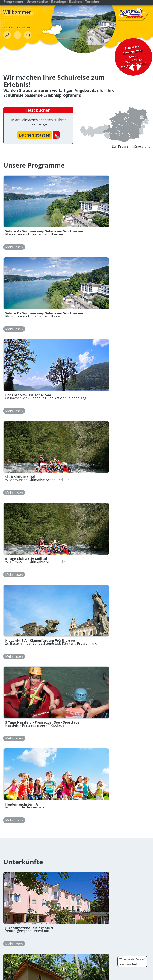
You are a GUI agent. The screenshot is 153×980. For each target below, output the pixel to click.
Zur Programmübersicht (130, 149)
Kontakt (26, 32)
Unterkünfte (37, 5)
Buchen (76, 5)
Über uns (9, 32)
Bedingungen (118, 976)
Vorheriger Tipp (127, 61)
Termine (93, 5)
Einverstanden (128, 964)
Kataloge (59, 5)
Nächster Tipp (138, 59)
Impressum (133, 976)
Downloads (35, 976)
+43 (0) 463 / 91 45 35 (35, 906)
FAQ (18, 32)
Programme (14, 5)
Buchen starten (35, 136)
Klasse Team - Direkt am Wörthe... (130, 49)
